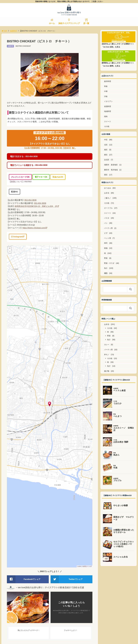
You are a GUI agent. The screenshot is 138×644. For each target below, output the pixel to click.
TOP (4, 31)
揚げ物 (107, 371)
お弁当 (107, 193)
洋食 (106, 96)
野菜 (106, 258)
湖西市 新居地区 (111, 165)
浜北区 (107, 160)
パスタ (107, 218)
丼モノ (107, 355)
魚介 (106, 268)
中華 (106, 91)
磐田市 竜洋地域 (111, 170)
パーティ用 (108, 228)
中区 (106, 140)
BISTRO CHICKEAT (23, 46)
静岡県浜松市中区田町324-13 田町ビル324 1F (36, 206)
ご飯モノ (108, 198)
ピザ (106, 233)
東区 (106, 155)
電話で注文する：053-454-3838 (24, 156)
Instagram (17, 237)
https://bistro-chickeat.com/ (34, 228)
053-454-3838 (30, 200)
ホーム (52, 23)
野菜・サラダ (109, 263)
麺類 (106, 273)
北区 (106, 145)
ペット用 (108, 238)
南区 (106, 150)
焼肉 (106, 116)
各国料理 (13, 31)
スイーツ (108, 121)
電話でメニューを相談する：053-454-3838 (29, 165)
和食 (106, 86)
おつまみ (108, 188)
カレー (107, 345)
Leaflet (79, 566)
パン (106, 223)
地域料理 (108, 111)
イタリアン (108, 101)
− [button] (10, 251)
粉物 (106, 248)
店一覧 (86, 23)
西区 (106, 175)
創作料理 (108, 81)
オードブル (108, 208)
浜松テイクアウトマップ (69, 23)
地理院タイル (86, 566)
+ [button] (10, 248)
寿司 (106, 243)
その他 (107, 126)
